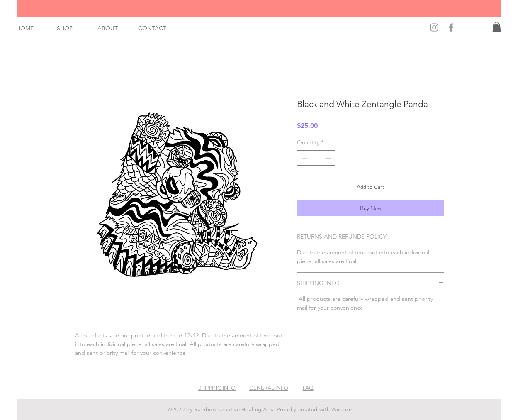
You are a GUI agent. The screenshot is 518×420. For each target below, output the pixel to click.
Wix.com (343, 409)
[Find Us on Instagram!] (434, 27)
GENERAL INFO (269, 388)
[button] (497, 27)
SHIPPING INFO (217, 388)
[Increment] (329, 158)
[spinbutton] (316, 158)
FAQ (308, 388)
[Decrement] (303, 158)
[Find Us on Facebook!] (451, 27)
